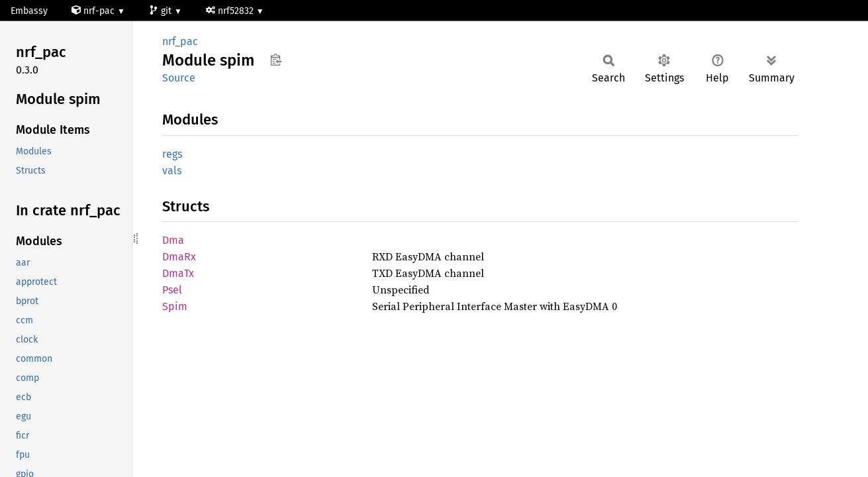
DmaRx (179, 257)
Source (179, 78)
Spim (175, 306)
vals (172, 171)
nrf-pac (94, 11)
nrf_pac (180, 41)
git (162, 11)
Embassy (29, 11)
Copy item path (276, 60)
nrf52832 (231, 11)
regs (172, 154)
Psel (172, 290)
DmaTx (178, 273)
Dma (173, 240)
